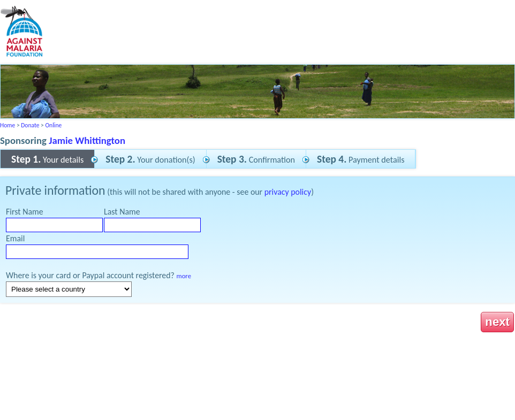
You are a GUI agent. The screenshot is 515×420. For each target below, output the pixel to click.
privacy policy (288, 192)
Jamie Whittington (87, 140)
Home (7, 125)
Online (53, 125)
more (184, 276)
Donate (30, 125)
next (497, 322)
